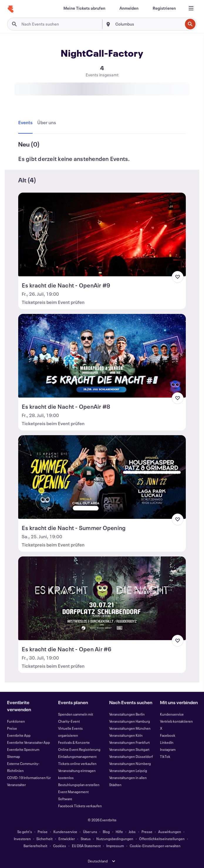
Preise (12, 728)
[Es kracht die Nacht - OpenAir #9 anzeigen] (102, 234)
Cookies (60, 846)
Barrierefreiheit (35, 846)
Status (86, 839)
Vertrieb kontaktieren (176, 721)
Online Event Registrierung (79, 749)
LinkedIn (167, 742)
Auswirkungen (170, 832)
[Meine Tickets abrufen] (84, 8)
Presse (147, 832)
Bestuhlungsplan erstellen (79, 785)
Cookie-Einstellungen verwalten (155, 846)
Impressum (115, 846)
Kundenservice (172, 714)
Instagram (168, 749)
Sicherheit (44, 839)
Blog (106, 832)
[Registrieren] (164, 8)
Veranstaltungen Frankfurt (129, 742)
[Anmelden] (129, 8)
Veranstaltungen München (130, 728)
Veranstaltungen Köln (126, 735)
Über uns (90, 832)
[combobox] (149, 24)
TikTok (165, 756)
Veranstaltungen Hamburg (130, 721)
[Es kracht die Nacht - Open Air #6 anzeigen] (102, 598)
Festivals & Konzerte (74, 742)
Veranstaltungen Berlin (127, 714)
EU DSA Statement (86, 846)
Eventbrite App (19, 735)
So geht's (25, 832)
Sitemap (14, 756)
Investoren (22, 839)
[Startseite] (11, 9)
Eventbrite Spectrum (23, 749)
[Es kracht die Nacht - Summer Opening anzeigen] (102, 477)
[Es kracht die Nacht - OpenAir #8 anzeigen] (102, 356)
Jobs (132, 832)
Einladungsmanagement (77, 756)
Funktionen (16, 721)
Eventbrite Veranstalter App (28, 742)
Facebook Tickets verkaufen (80, 806)
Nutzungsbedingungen (115, 839)
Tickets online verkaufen (77, 763)
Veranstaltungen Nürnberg (130, 763)
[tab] (27, 123)
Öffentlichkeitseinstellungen (162, 839)
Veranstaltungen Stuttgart (129, 749)
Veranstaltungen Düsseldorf (131, 756)
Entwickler (67, 839)
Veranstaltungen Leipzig (128, 771)
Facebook (168, 735)
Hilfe (119, 832)
